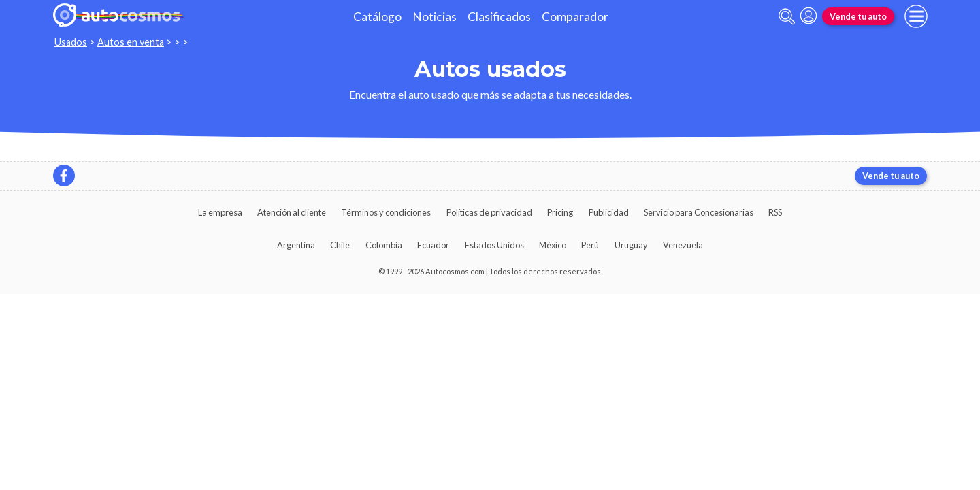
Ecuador (433, 245)
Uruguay (631, 245)
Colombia (384, 245)
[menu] (916, 16)
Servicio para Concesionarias (699, 212)
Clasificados (499, 17)
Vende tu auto (858, 16)
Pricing (560, 212)
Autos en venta (131, 42)
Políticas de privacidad (489, 212)
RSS (775, 212)
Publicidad (609, 212)
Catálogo (377, 17)
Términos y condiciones (386, 212)
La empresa (220, 212)
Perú (590, 245)
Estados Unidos (494, 245)
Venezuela (683, 245)
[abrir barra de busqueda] (787, 17)
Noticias (435, 17)
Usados (71, 42)
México (553, 245)
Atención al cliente (292, 212)
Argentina (296, 245)
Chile (340, 245)
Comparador (575, 17)
